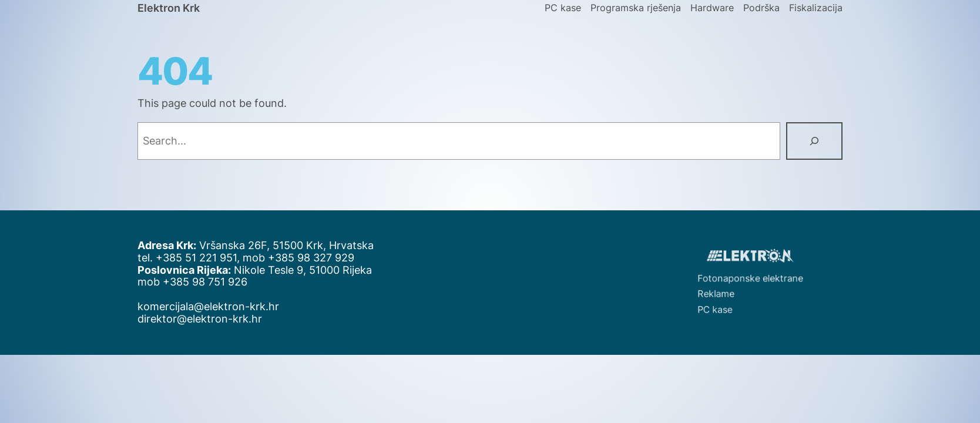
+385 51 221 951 (196, 258)
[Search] (814, 141)
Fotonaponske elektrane (753, 279)
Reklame (725, 291)
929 (345, 258)
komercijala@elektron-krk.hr (208, 306)
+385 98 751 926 (205, 282)
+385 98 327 (301, 258)
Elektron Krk (169, 8)
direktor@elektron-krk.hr (200, 319)
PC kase (724, 304)
